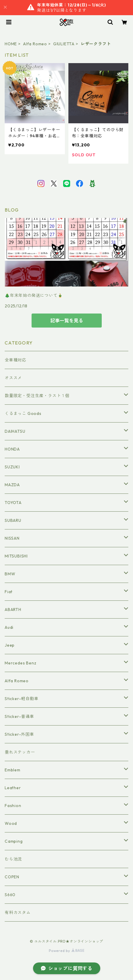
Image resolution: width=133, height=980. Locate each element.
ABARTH (13, 610)
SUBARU (13, 520)
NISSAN (12, 538)
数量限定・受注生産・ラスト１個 (37, 396)
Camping (14, 841)
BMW (10, 574)
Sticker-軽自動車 (22, 699)
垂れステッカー (20, 752)
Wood (11, 823)
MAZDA (12, 485)
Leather (13, 788)
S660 (10, 895)
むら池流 (13, 859)
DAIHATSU (15, 431)
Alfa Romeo (35, 44)
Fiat (9, 592)
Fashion (13, 806)
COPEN (12, 877)
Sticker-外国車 (19, 734)
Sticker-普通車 (19, 716)
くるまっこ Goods (23, 413)
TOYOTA (13, 503)
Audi (9, 627)
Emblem (13, 770)
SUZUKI (12, 467)
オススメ (13, 378)
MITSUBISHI (16, 556)
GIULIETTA (64, 44)
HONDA (12, 449)
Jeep (10, 645)
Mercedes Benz (20, 663)
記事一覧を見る (67, 321)
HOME (11, 44)
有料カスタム (18, 913)
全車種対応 (15, 360)
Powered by (66, 951)
